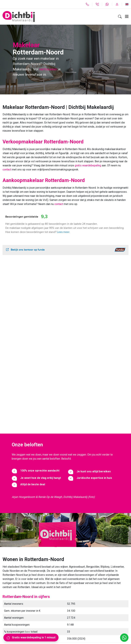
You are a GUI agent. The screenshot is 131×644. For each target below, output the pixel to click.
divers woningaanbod (49, 496)
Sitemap (8, 621)
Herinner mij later (84, 549)
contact (7, 170)
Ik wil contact (47, 549)
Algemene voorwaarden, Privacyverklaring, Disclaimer (34, 627)
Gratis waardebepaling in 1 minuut (31, 637)
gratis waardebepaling (88, 165)
